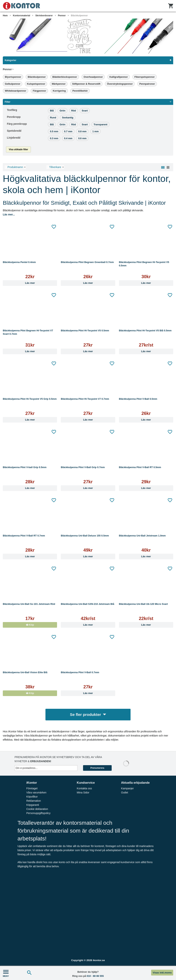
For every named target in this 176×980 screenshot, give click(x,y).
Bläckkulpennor (79, 16)
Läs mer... (9, 214)
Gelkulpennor (13, 84)
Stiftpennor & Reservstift (86, 84)
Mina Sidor (83, 793)
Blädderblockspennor (65, 77)
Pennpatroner (147, 84)
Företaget (32, 788)
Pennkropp (14, 117)
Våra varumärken (36, 793)
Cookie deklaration (37, 809)
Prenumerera (97, 768)
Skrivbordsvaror (44, 16)
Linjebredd (14, 138)
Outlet (124, 793)
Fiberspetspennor (145, 77)
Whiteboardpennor (16, 91)
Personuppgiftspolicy (38, 813)
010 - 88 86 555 (95, 976)
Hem (5, 16)
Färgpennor (39, 91)
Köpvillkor (32, 797)
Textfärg (12, 110)
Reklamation (34, 801)
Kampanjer (127, 788)
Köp (30, 625)
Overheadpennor (93, 77)
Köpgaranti (33, 805)
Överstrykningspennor (120, 84)
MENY (6, 973)
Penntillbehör (80, 91)
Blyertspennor (13, 77)
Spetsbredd (14, 131)
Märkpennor (59, 84)
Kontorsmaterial (22, 16)
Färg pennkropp (17, 124)
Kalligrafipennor (119, 77)
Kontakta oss (84, 788)
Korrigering (59, 91)
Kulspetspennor (36, 84)
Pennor (62, 16)
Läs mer (30, 283)
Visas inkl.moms (162, 973)
